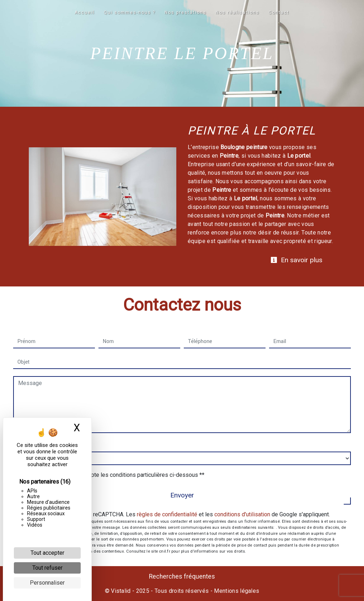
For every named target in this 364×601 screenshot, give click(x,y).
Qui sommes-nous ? (130, 12)
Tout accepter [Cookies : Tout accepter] (47, 553)
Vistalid (121, 591)
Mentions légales (236, 591)
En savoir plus (296, 260)
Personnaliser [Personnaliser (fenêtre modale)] (47, 583)
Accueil (85, 12)
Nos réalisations (238, 12)
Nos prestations (186, 12)
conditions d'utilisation (242, 514)
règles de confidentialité (167, 514)
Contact (279, 12)
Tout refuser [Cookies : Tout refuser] (47, 568)
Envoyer (182, 495)
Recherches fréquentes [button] (182, 576)
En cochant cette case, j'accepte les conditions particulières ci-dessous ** (112, 475)
